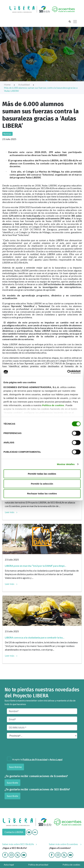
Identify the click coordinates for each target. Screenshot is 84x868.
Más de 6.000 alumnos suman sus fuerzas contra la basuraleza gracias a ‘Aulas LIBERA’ (41, 89)
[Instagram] (11, 854)
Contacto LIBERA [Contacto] (14, 832)
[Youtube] (29, 832)
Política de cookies (53, 405)
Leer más (10, 512)
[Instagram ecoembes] (58, 854)
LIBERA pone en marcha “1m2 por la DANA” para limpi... (36, 566)
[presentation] (23, 748)
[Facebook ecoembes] (52, 854)
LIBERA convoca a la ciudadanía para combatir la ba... (35, 637)
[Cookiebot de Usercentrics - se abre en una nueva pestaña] (67, 372)
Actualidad (26, 85)
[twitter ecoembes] (64, 854)
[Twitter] (18, 854)
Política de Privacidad (35, 759)
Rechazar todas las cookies (42, 494)
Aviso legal (9, 865)
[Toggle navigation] (75, 22)
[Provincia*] (42, 736)
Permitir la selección (42, 484)
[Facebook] (5, 854)
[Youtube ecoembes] (70, 854)
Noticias (7, 134)
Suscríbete (12, 783)
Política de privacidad (38, 865)
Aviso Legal (56, 759)
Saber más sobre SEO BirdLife (18, 844)
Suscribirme (15, 767)
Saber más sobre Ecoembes (64, 844)
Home (10, 85)
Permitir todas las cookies (42, 474)
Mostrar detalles (66, 464)
